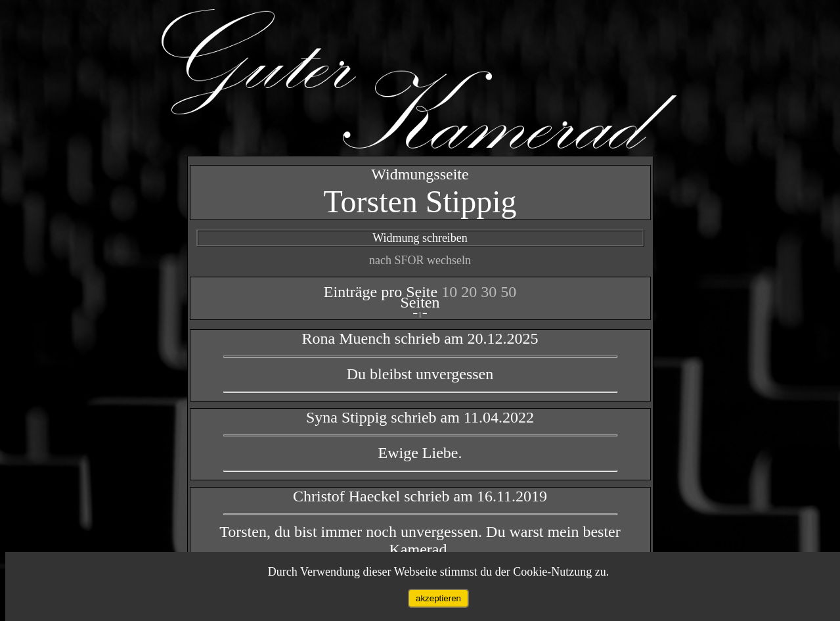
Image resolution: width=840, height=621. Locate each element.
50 (508, 292)
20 (471, 292)
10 (451, 292)
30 (491, 292)
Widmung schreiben (420, 238)
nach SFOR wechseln (420, 260)
